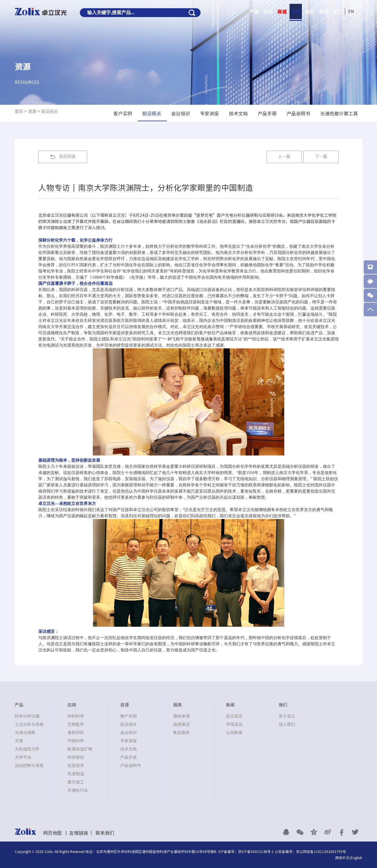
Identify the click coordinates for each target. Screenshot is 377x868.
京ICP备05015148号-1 (256, 852)
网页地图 (52, 833)
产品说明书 (130, 766)
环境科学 (76, 741)
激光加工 (76, 782)
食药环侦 (76, 733)
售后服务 (181, 733)
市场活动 (234, 724)
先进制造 (76, 774)
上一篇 (284, 157)
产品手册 (128, 757)
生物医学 (76, 724)
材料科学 (76, 716)
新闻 (323, 12)
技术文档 (128, 749)
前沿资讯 (234, 716)
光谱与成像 (25, 733)
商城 (282, 12)
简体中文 (342, 858)
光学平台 (23, 757)
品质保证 (181, 724)
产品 (254, 12)
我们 (337, 12)
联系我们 (105, 833)
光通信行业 (78, 790)
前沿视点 (49, 112)
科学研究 (76, 757)
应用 (268, 12)
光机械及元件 (27, 749)
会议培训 (128, 733)
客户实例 (128, 716)
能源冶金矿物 (80, 749)
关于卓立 (287, 716)
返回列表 (67, 157)
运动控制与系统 (29, 766)
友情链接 (79, 833)
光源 (19, 741)
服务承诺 (181, 716)
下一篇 (321, 157)
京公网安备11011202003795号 (321, 852)
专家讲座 (128, 741)
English (357, 858)
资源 (296, 12)
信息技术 (76, 766)
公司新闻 (234, 733)
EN (351, 11)
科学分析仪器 (27, 716)
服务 (310, 12)
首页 (19, 112)
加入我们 (287, 724)
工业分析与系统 (29, 724)
